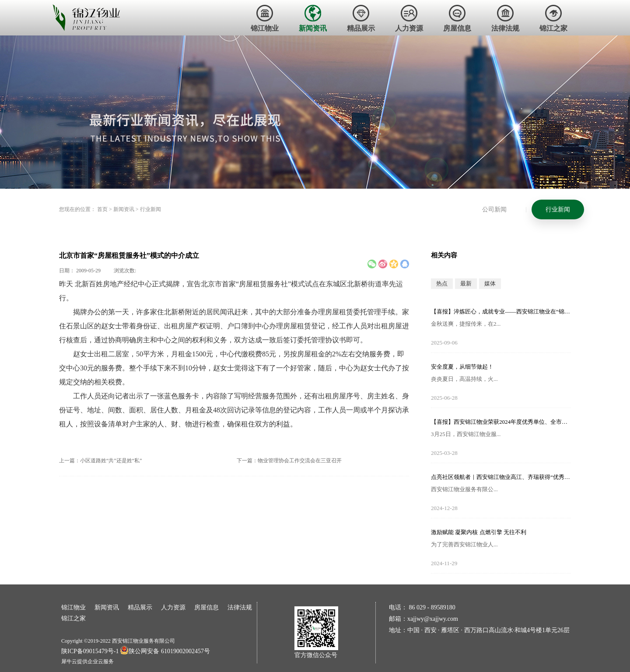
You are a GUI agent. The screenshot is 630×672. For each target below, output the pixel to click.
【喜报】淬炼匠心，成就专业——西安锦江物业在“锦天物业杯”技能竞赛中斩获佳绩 (501, 311)
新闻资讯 (124, 209)
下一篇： (289, 461)
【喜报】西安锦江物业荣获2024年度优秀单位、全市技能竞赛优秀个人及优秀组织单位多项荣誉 (501, 422)
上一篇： (100, 461)
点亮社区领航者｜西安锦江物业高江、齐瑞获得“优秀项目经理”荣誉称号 (501, 477)
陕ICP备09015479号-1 (90, 651)
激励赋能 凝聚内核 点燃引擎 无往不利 (479, 532)
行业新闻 (150, 209)
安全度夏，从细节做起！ (462, 367)
